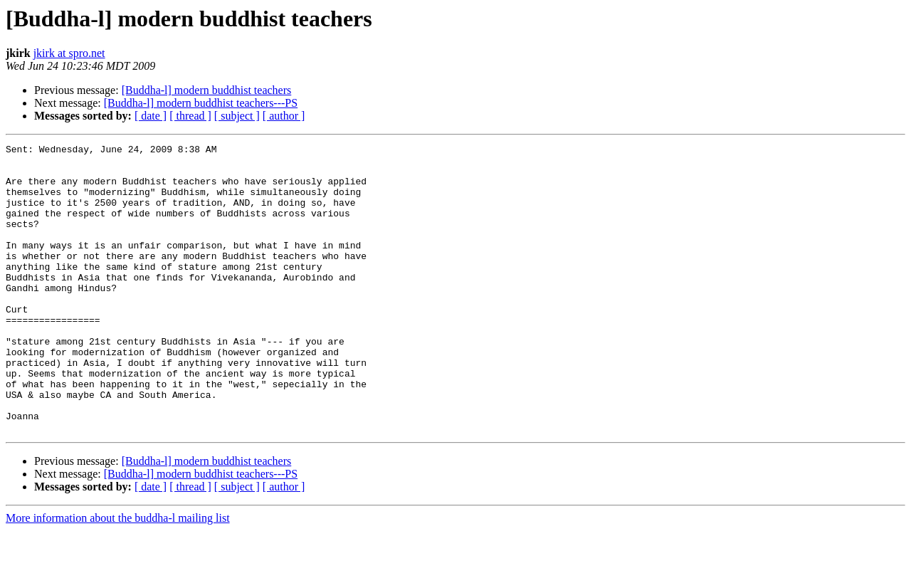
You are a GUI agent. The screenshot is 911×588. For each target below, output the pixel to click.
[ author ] (284, 116)
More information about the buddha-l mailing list (118, 576)
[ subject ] (237, 116)
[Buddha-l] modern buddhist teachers (207, 90)
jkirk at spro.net (69, 53)
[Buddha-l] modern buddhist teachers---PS (201, 103)
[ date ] (151, 116)
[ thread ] (190, 116)
